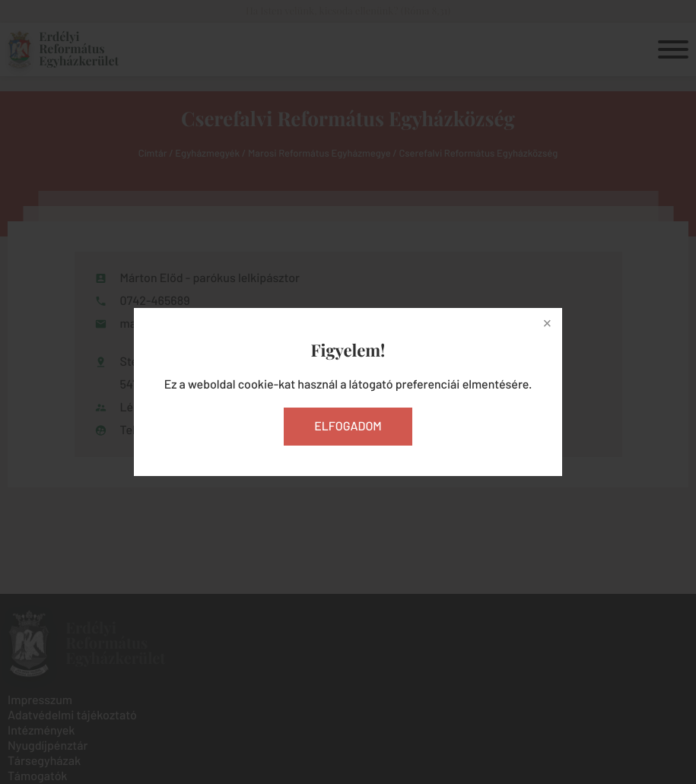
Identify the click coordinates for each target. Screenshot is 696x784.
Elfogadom (348, 426)
